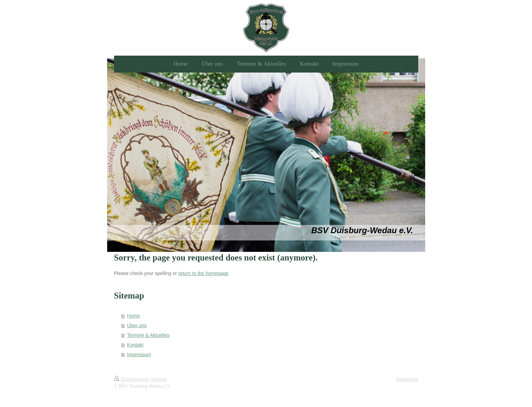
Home (133, 316)
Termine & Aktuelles (148, 335)
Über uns (137, 325)
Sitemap (159, 379)
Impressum (139, 354)
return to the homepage (204, 273)
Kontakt (135, 345)
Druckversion (132, 379)
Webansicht (407, 379)
